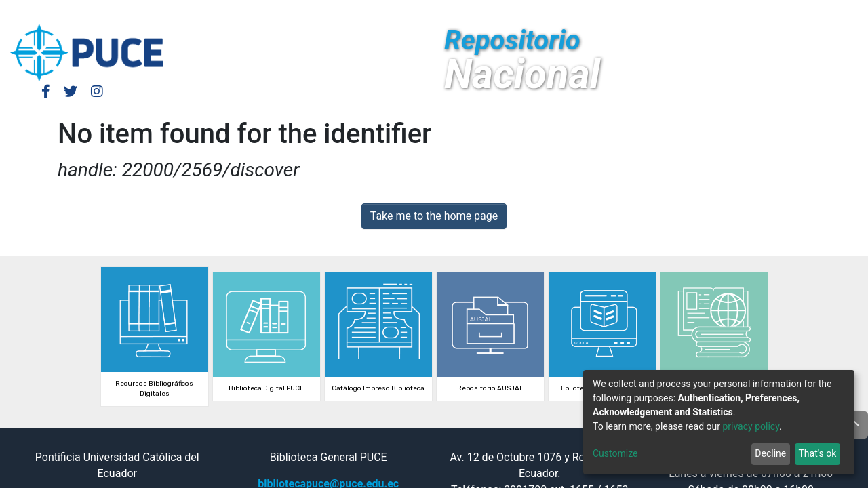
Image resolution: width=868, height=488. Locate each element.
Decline (770, 453)
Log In (675, 12)
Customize (615, 453)
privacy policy (751, 426)
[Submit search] (757, 12)
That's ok (817, 453)
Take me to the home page (434, 216)
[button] (737, 12)
